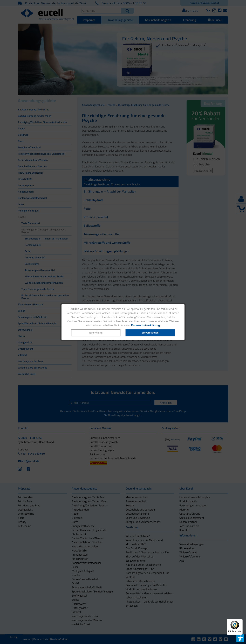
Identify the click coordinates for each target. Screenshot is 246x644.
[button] (96, 333)
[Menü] (241, 621)
